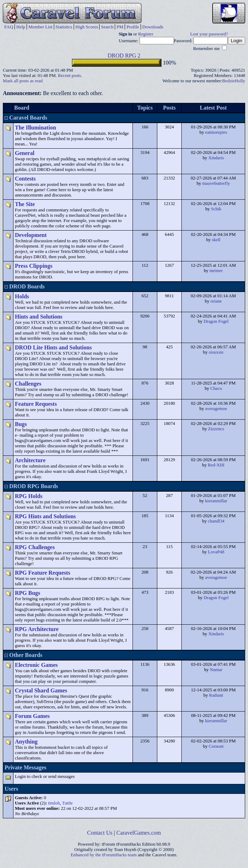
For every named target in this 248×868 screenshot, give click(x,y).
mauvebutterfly (216, 183)
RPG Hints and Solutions (45, 516)
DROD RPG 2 (124, 56)
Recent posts (69, 76)
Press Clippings (34, 266)
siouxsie (216, 352)
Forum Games (32, 716)
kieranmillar (216, 501)
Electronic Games (36, 665)
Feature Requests (36, 404)
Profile (133, 27)
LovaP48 (216, 552)
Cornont (216, 746)
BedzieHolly (234, 81)
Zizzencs (216, 429)
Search (107, 27)
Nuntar (216, 670)
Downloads (153, 27)
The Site (25, 204)
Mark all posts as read (23, 81)
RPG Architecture (37, 629)
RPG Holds (29, 496)
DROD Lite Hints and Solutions (53, 347)
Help (21, 27)
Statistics (64, 27)
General (25, 153)
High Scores (87, 27)
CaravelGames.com (139, 833)
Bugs (21, 424)
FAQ (9, 27)
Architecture (30, 460)
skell (216, 240)
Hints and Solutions (39, 317)
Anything (26, 742)
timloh (54, 803)
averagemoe (216, 409)
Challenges (28, 384)
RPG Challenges (35, 547)
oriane (216, 301)
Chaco (216, 388)
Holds (22, 296)
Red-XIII (216, 465)
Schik (216, 209)
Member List (40, 27)
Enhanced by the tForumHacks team (104, 855)
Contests (25, 179)
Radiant (216, 695)
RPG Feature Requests (43, 573)
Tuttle (67, 803)
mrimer (216, 271)
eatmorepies (216, 132)
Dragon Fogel (216, 321)
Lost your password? (209, 34)
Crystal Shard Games (41, 690)
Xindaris (216, 158)
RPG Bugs (28, 593)
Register (146, 34)
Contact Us (100, 833)
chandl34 (216, 521)
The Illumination (35, 128)
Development (31, 235)
